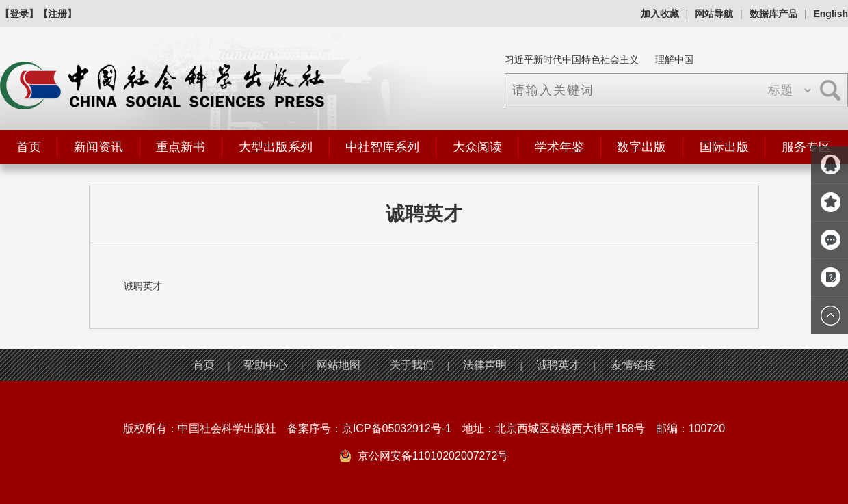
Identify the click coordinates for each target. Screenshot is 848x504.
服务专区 (806, 147)
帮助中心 (265, 365)
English (831, 14)
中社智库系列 (382, 147)
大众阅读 (477, 147)
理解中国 (674, 59)
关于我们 (412, 365)
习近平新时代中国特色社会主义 (572, 59)
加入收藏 (660, 14)
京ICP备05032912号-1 (397, 428)
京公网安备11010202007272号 (433, 456)
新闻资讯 (98, 147)
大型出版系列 (276, 147)
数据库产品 (773, 14)
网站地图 (339, 365)
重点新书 (181, 147)
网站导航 (714, 14)
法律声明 (485, 365)
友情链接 (633, 365)
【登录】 (19, 14)
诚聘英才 (558, 365)
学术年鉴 (559, 147)
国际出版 (724, 147)
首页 (29, 147)
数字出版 (641, 147)
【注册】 (57, 14)
